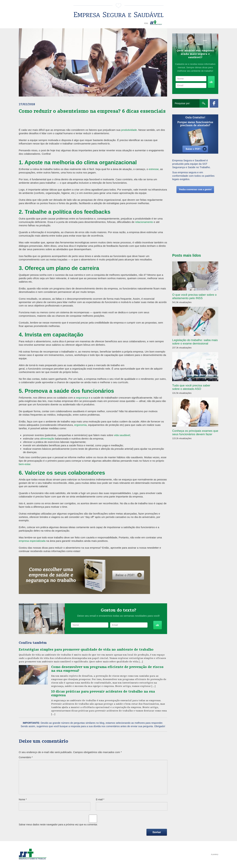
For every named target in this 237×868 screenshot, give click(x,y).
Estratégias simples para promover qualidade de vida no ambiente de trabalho (86, 649)
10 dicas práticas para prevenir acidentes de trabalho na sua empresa (103, 693)
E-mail (100, 799)
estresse (154, 169)
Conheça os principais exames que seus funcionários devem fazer (195, 432)
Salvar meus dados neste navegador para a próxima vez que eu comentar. (58, 825)
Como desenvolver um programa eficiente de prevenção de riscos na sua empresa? (107, 669)
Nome (23, 799)
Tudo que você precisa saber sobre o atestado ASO (191, 387)
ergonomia (80, 425)
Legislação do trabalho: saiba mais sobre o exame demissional (195, 342)
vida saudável (122, 435)
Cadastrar (158, 625)
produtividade (129, 130)
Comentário (26, 757)
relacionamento (144, 222)
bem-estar (25, 464)
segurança (82, 398)
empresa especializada (32, 541)
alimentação (47, 439)
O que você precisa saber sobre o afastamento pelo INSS (194, 296)
